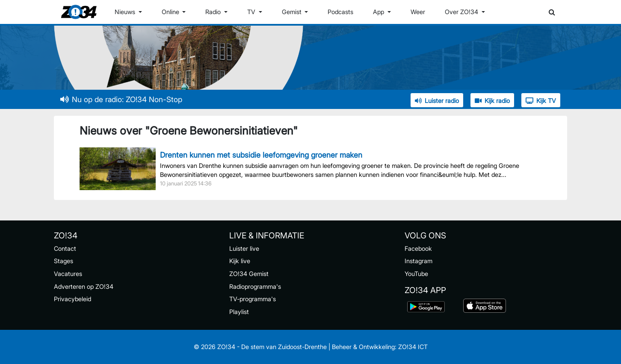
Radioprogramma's (255, 286)
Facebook (418, 248)
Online (171, 12)
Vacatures (68, 274)
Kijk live (240, 261)
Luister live (244, 248)
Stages (64, 261)
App (379, 12)
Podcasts (340, 12)
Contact (65, 248)
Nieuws (126, 12)
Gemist (293, 12)
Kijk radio (492, 101)
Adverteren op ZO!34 (84, 286)
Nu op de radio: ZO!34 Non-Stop (121, 99)
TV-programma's (253, 299)
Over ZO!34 (462, 12)
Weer (418, 12)
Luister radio (437, 101)
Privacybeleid (72, 299)
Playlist (239, 312)
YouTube (416, 274)
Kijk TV (541, 101)
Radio (214, 12)
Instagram (418, 261)
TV (252, 12)
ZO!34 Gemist (249, 274)
